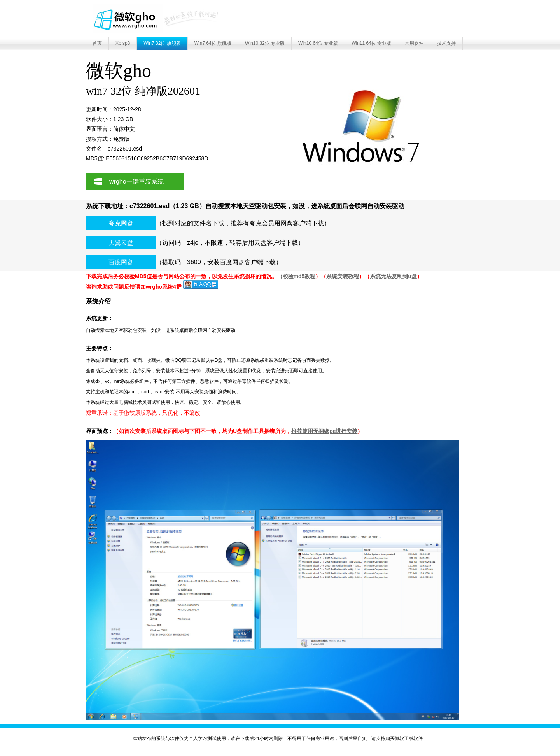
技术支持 (446, 43)
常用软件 (414, 43)
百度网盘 (121, 262)
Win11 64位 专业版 (371, 43)
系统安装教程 (343, 276)
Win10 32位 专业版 (265, 43)
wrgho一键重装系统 (136, 182)
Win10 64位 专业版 (318, 43)
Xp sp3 (123, 43)
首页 (97, 43)
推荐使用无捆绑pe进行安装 (324, 431)
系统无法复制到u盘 (393, 276)
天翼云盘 (121, 243)
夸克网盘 (121, 223)
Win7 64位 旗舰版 (213, 43)
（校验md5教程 (297, 276)
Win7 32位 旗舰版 (162, 43)
